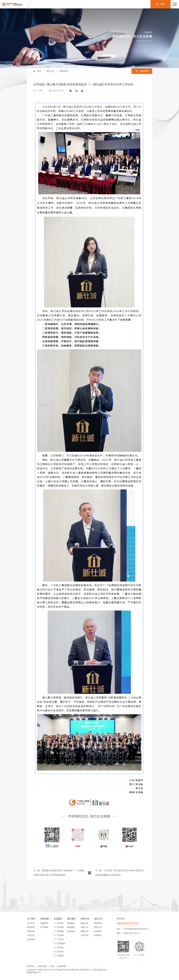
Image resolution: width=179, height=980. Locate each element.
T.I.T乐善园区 (60, 944)
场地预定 (71, 923)
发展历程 (31, 931)
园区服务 (71, 919)
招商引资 (85, 919)
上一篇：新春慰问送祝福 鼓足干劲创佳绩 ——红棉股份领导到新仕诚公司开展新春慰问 (59, 873)
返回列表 (144, 71)
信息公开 (50, 71)
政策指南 (71, 931)
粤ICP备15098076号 (81, 970)
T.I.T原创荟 (59, 952)
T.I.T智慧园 (59, 931)
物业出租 (85, 923)
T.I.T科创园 (59, 927)
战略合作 (85, 931)
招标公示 (85, 927)
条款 (52, 966)
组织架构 (31, 927)
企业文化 (31, 935)
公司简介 (31, 923)
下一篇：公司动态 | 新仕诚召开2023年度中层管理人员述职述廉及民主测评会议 (120, 873)
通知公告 (98, 927)
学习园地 (44, 927)
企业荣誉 (31, 939)
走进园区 (58, 919)
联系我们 (98, 935)
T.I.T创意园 (59, 923)
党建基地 (44, 923)
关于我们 (31, 919)
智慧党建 (45, 919)
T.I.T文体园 (59, 935)
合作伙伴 (85, 935)
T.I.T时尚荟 (59, 947)
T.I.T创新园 (59, 956)
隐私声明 (43, 966)
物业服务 (71, 927)
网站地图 (62, 966)
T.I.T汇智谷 (59, 939)
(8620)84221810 (128, 923)
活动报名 (98, 931)
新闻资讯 (64, 71)
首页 (39, 71)
